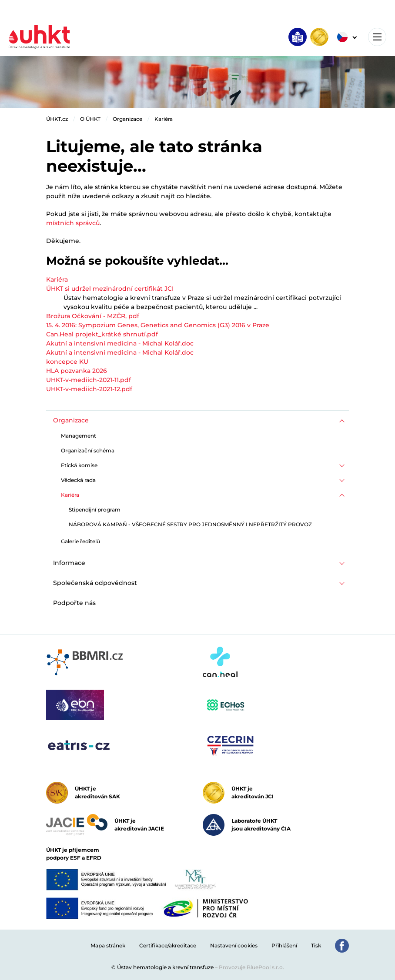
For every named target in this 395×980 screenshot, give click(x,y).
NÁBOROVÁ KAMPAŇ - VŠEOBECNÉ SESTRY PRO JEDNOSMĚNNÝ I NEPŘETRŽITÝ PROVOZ (190, 524)
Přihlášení (284, 945)
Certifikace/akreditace (168, 945)
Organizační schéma (88, 450)
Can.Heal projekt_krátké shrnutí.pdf (102, 334)
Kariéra (164, 119)
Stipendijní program (95, 510)
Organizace (127, 119)
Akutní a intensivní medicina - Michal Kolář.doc (120, 343)
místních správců (73, 223)
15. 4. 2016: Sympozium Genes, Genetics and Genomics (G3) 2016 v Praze (158, 325)
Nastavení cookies (234, 945)
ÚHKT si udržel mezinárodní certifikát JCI (110, 289)
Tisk (316, 945)
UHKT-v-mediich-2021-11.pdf (89, 380)
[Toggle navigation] (377, 37)
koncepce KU (67, 362)
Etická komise (79, 465)
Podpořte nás (74, 603)
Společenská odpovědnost (95, 583)
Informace (69, 563)
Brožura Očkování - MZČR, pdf (93, 316)
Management (79, 436)
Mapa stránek (108, 945)
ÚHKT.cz (57, 119)
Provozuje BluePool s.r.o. (251, 967)
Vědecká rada (78, 480)
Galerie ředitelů (80, 541)
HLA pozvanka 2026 (77, 371)
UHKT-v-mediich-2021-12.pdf (89, 389)
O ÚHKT (90, 119)
